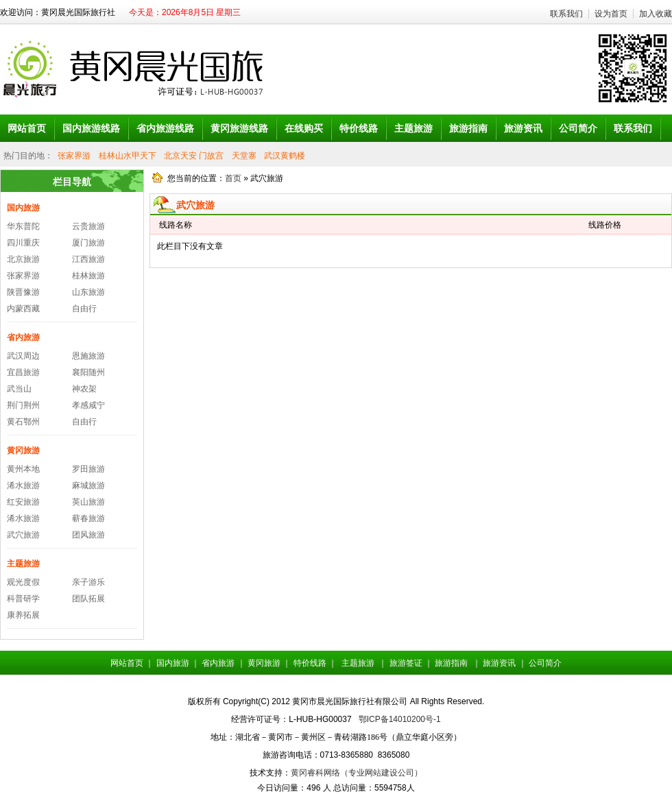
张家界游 (74, 156)
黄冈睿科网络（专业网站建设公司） (357, 773)
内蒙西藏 (23, 309)
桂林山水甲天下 (128, 156)
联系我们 (566, 14)
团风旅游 (88, 535)
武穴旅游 (23, 535)
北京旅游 (23, 259)
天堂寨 (244, 156)
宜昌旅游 (23, 372)
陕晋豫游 (23, 292)
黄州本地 (23, 469)
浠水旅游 (23, 485)
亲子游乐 (88, 582)
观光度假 (23, 582)
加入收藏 (656, 14)
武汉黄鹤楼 (285, 156)
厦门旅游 (88, 243)
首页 (233, 178)
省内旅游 (23, 337)
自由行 (84, 309)
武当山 (19, 389)
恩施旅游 (88, 356)
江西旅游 (88, 259)
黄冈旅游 (23, 450)
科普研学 (23, 599)
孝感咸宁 (88, 405)
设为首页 (611, 14)
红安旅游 (23, 502)
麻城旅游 (88, 485)
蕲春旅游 (88, 518)
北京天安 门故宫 (194, 156)
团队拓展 (88, 599)
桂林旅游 (88, 276)
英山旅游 (88, 502)
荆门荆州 (23, 405)
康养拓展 (23, 615)
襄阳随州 (88, 372)
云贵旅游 (88, 226)
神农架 (84, 389)
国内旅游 (23, 208)
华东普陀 (23, 226)
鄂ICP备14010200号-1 (400, 719)
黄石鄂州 (23, 422)
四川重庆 (23, 243)
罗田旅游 (88, 469)
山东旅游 (88, 292)
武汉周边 (23, 356)
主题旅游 (23, 564)
